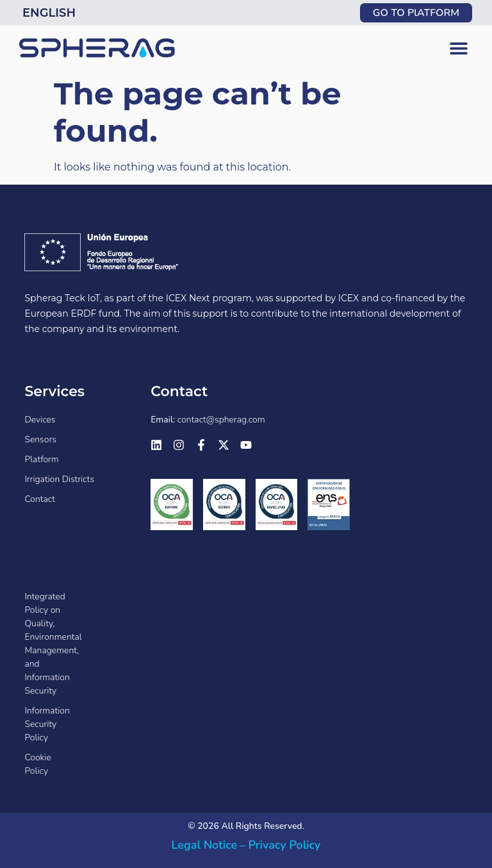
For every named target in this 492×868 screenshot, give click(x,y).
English (49, 13)
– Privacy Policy (280, 845)
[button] (458, 48)
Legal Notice (205, 845)
